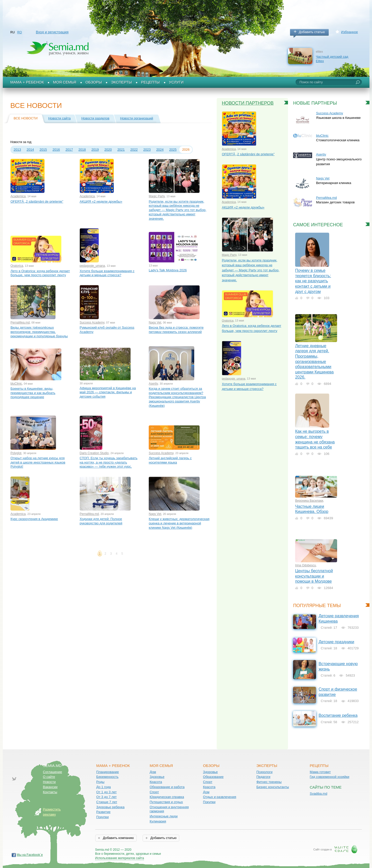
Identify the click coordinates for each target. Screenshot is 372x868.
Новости (49, 782)
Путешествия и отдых (166, 802)
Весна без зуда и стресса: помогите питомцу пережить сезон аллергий (176, 330)
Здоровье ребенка (110, 807)
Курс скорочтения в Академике (34, 519)
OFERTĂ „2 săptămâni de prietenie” (37, 201)
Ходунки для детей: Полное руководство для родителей (101, 521)
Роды (100, 782)
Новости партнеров (248, 103)
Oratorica (17, 266)
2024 (160, 150)
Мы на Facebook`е (30, 855)
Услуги (176, 82)
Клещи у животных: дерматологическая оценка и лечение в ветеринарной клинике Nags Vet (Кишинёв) (179, 523)
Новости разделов (95, 118)
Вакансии (50, 787)
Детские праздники (336, 642)
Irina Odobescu (305, 565)
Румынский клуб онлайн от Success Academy (107, 330)
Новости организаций (137, 118)
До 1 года (104, 787)
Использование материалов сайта (120, 858)
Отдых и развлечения (219, 797)
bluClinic (16, 384)
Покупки (102, 817)
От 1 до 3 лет (106, 792)
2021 (121, 150)
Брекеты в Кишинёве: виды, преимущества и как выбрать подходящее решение (33, 393)
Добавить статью (312, 32)
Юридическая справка (167, 797)
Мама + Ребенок (27, 82)
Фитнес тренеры (269, 782)
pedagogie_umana (92, 266)
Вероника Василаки (309, 501)
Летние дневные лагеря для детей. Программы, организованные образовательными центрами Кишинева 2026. (314, 361)
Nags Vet (155, 323)
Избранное (350, 32)
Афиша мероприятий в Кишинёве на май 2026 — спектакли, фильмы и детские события (108, 392)
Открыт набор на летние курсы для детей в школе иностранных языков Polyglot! (38, 462)
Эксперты (121, 82)
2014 (30, 150)
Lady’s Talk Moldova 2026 (168, 270)
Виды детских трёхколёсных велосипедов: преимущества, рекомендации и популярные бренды (39, 332)
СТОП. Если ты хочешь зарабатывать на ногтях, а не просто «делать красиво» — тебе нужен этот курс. (109, 462)
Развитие (103, 812)
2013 (17, 150)
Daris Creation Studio (94, 453)
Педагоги (263, 777)
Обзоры (94, 82)
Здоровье (157, 777)
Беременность (107, 777)
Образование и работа (167, 787)
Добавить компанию (118, 838)
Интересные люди (164, 816)
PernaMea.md (20, 323)
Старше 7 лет (107, 802)
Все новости (26, 118)
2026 (186, 150)
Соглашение (53, 772)
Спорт (154, 792)
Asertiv (153, 384)
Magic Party (157, 196)
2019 (95, 150)
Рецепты (150, 82)
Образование (213, 777)
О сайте (49, 777)
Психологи (264, 772)
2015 (43, 150)
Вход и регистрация (52, 32)
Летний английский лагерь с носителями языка (170, 460)
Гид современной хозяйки (329, 777)
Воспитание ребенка (338, 715)
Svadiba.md (318, 794)
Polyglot (16, 453)
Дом (153, 772)
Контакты (50, 792)
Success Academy (92, 323)
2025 (173, 150)
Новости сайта (60, 118)
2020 (108, 150)
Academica (18, 196)
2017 (69, 150)
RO (20, 32)
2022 (134, 150)
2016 (56, 150)
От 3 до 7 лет (106, 797)
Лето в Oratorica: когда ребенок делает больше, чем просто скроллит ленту (40, 273)
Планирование (108, 772)
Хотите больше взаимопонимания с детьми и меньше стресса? (107, 273)
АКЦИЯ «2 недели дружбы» (101, 201)
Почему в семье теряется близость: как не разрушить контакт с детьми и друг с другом (313, 281)
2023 (147, 150)
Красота (156, 782)
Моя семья (65, 82)
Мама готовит (320, 772)
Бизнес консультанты (273, 787)
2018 (82, 150)
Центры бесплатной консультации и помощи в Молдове (314, 576)
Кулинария (158, 821)
